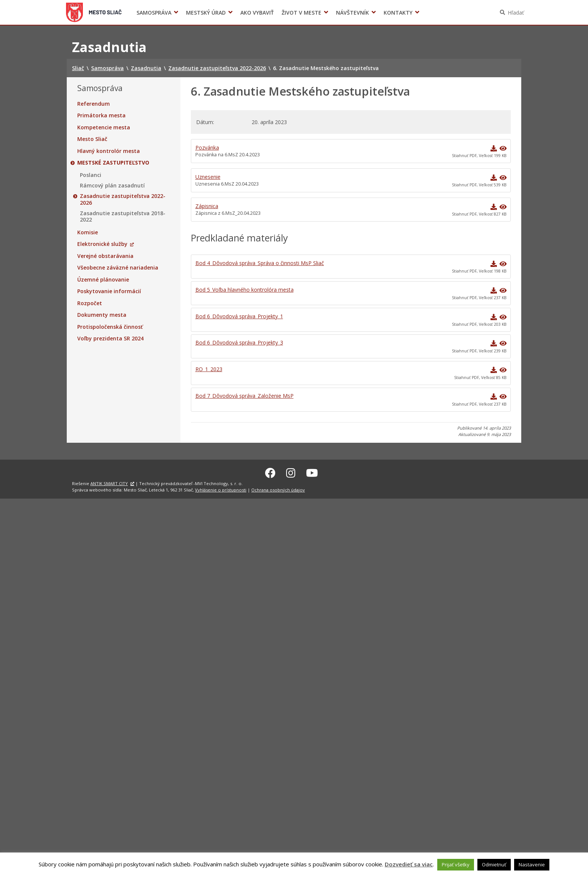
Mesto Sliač (92, 139)
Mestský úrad (206, 13)
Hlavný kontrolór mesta (109, 151)
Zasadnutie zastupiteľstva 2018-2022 (123, 217)
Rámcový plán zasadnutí (112, 186)
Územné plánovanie (103, 280)
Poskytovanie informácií (109, 291)
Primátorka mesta (101, 115)
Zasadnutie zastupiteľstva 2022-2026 (123, 199)
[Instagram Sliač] (291, 472)
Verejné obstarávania (105, 256)
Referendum (94, 104)
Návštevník (352, 13)
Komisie (88, 232)
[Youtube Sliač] (312, 472)
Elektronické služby (102, 244)
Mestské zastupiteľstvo (113, 163)
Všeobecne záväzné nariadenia (118, 268)
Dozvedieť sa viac (409, 864)
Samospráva (154, 13)
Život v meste (301, 13)
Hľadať (516, 13)
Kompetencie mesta (104, 127)
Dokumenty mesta (102, 315)
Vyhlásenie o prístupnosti (221, 489)
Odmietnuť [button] (494, 865)
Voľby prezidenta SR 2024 (432, 13)
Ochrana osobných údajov (278, 489)
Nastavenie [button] (532, 865)
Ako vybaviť (257, 13)
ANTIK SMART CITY (109, 482)
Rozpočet (90, 303)
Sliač (94, 12)
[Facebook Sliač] (270, 472)
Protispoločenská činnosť (110, 327)
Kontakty (398, 13)
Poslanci (91, 175)
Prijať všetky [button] (456, 865)
